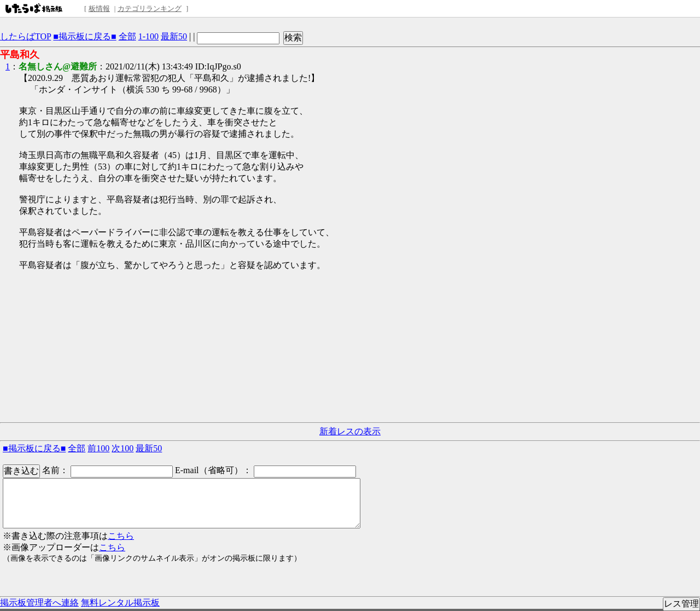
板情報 (99, 8)
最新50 (174, 36)
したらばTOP (25, 36)
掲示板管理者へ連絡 (39, 603)
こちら (121, 536)
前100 (98, 448)
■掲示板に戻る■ (84, 36)
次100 (122, 448)
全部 (127, 36)
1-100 (148, 36)
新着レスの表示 (350, 431)
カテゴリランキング (150, 8)
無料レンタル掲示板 (120, 603)
